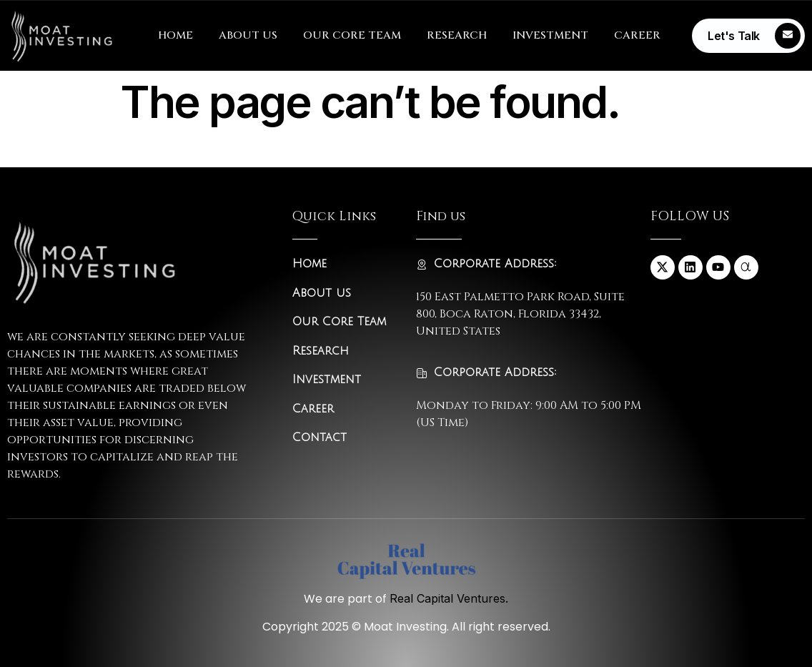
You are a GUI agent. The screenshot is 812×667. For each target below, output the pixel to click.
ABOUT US (248, 35)
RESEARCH (457, 35)
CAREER (637, 35)
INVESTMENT (550, 35)
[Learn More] (748, 36)
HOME (175, 35)
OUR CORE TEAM (352, 35)
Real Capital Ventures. (449, 598)
